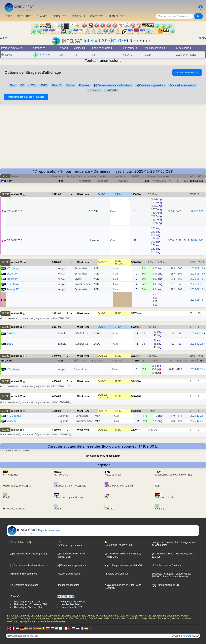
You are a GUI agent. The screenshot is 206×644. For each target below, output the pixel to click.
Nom (9, 181)
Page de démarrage (33, 530)
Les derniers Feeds (71, 604)
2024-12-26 (197, 333)
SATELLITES (24, 16)
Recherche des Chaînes (166, 565)
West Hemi (83, 194)
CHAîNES (42, 16)
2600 (134, 411)
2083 (134, 356)
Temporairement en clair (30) (124, 565)
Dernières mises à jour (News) (29, 554)
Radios (70, 85)
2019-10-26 (197, 211)
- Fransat (182, 577)
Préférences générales (70, 544)
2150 (134, 194)
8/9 (139, 313)
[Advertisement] (103, 138)
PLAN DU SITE (117, 16)
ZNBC (10, 344)
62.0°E (119, 41)
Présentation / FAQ (21, 542)
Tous (13, 85)
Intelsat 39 (96, 41)
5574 (134, 262)
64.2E (4, 38)
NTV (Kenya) (13, 268)
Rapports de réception (69, 574)
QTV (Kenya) (13, 284)
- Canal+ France (182, 574)
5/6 (139, 194)
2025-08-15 (197, 268)
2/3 (139, 411)
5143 (134, 381)
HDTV (32, 85)
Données (84, 85)
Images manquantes (68, 585)
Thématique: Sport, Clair (27, 602)
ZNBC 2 (11, 333)
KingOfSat (188, 636)
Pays (60, 181)
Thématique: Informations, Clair (31, 604)
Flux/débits (111, 90)
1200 (134, 430)
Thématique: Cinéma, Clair (28, 607)
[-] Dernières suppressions (151, 85)
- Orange (171, 577)
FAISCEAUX (78, 16)
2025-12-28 (197, 416)
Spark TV (12, 421)
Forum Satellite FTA (72, 607)
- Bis (164, 577)
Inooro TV (12, 279)
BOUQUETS (59, 16)
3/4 (139, 327)
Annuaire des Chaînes (117, 574)
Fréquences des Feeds (73, 602)
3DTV (44, 85)
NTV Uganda (14, 416)
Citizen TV (12, 274)
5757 (134, 313)
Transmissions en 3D (165, 585)
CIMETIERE (97, 16)
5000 (134, 327)
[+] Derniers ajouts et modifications (113, 85)
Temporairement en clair (183, 85)
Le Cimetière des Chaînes (24, 585)
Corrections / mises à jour (105, 456)
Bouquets (157, 574)
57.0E (202, 38)
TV (22, 85)
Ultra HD (57, 85)
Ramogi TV (13, 289)
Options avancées (187, 72)
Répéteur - (95, 90)
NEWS (8, 16)
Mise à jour (197, 181)
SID (147, 181)
